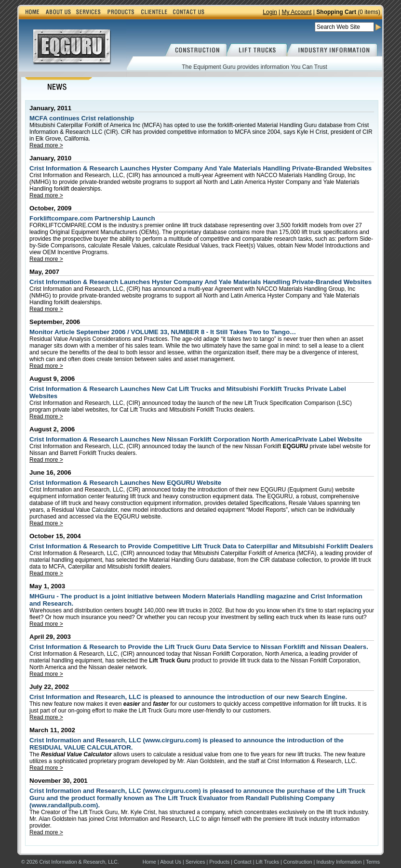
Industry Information (339, 862)
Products (219, 862)
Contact (243, 862)
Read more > (46, 145)
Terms (373, 862)
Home (149, 862)
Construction (298, 862)
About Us (171, 862)
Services (195, 862)
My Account (296, 12)
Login (270, 12)
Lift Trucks (268, 862)
